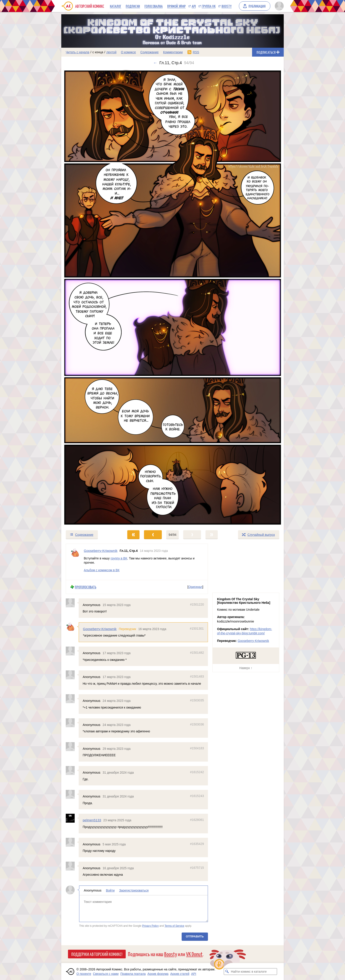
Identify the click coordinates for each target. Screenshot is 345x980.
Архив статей (180, 974)
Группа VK (209, 6)
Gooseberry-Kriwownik (100, 629)
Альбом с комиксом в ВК (102, 570)
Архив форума (158, 974)
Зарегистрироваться (134, 890)
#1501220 (197, 604)
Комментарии (173, 52)
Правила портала (133, 974)
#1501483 (197, 676)
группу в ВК (119, 558)
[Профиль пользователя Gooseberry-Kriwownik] (75, 562)
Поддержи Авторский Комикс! (97, 954)
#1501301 (197, 629)
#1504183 (197, 748)
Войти (110, 890)
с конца (98, 52)
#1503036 (197, 724)
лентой (111, 52)
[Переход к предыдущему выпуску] (89, 298)
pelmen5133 (92, 820)
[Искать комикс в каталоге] (227, 972)
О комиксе (128, 52)
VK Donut (194, 954)
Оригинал (195, 587)
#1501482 (197, 653)
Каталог (116, 6)
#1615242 (197, 772)
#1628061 (197, 820)
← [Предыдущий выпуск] (155, 63)
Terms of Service (174, 926)
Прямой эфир (176, 6)
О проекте (84, 974)
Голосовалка (154, 6)
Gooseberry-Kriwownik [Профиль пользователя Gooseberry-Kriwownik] (101, 551)
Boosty (227, 6)
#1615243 (197, 796)
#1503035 (197, 700)
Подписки (133, 6)
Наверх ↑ (246, 668)
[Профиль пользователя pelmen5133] (72, 818)
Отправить (195, 936)
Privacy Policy (150, 926)
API (194, 6)
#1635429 (197, 844)
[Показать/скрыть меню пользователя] (278, 6)
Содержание (150, 52)
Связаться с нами (106, 974)
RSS (196, 52)
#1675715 (197, 867)
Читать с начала (78, 52)
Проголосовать (86, 587)
